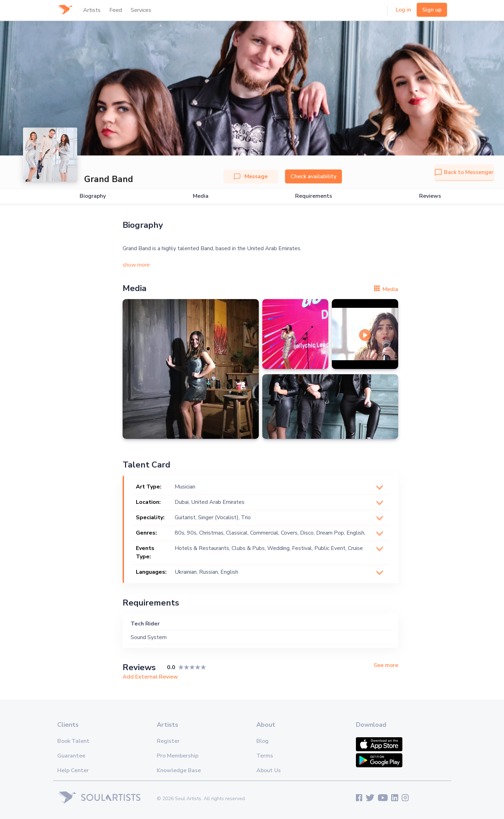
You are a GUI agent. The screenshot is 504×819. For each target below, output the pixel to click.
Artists (92, 10)
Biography (93, 196)
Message (251, 176)
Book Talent (73, 741)
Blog (262, 741)
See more (386, 665)
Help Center (73, 770)
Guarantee (71, 756)
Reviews (430, 196)
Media (201, 196)
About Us (269, 770)
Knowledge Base (179, 770)
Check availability (313, 176)
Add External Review (150, 677)
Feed (116, 10)
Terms (265, 756)
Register (168, 741)
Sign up (432, 10)
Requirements (314, 196)
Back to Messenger (464, 172)
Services (141, 10)
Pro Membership (178, 756)
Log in (403, 10)
